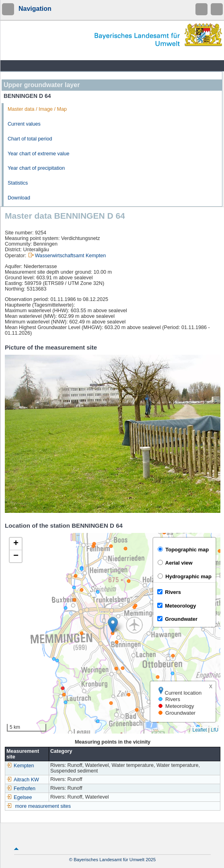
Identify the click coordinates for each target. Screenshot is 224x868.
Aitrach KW (23, 780)
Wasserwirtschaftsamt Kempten (71, 256)
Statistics (18, 183)
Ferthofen (21, 789)
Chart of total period (30, 139)
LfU (215, 730)
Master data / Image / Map (37, 109)
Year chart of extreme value (39, 154)
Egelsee (19, 797)
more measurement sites (43, 806)
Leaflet (199, 730)
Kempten (20, 766)
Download (19, 198)
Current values (24, 124)
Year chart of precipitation (36, 168)
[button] (113, 625)
